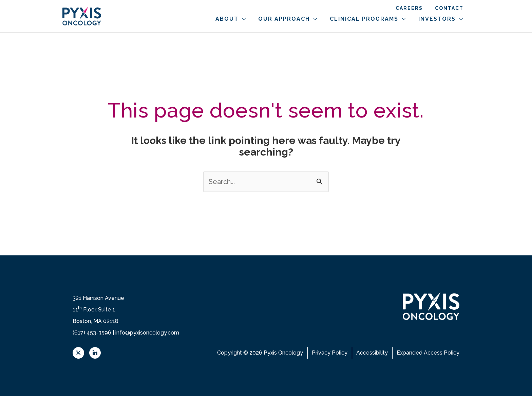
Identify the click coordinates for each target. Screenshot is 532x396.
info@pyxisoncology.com (147, 333)
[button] (255, 19)
